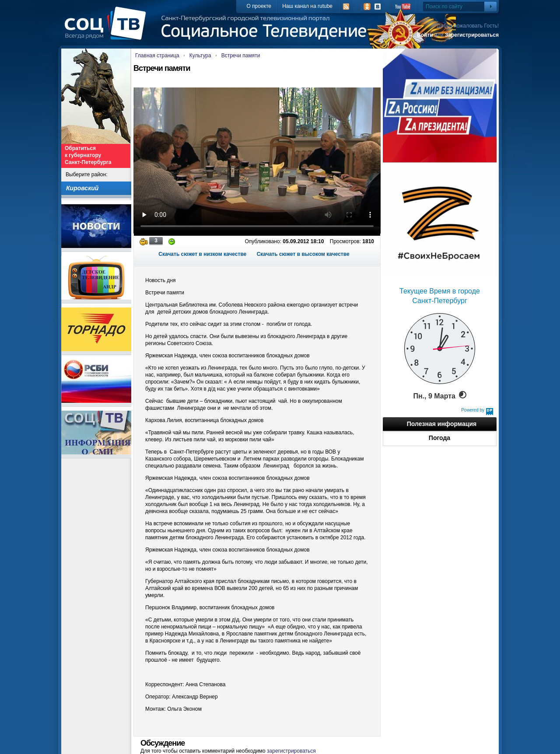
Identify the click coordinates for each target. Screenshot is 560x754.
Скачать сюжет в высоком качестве (303, 254)
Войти (425, 35)
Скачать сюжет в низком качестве (202, 254)
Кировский (82, 188)
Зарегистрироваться (472, 35)
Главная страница (157, 56)
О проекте (259, 6)
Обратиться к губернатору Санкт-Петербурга (88, 155)
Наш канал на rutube (307, 6)
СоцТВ (107, 29)
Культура (200, 56)
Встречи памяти (241, 56)
